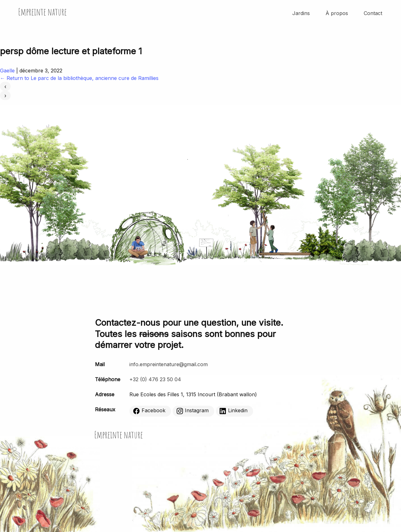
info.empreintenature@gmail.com (169, 364)
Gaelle (7, 71)
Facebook (149, 411)
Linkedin (234, 411)
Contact (373, 13)
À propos (337, 13)
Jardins (301, 13)
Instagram (193, 411)
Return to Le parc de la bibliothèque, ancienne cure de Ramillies (79, 78)
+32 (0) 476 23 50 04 (155, 379)
